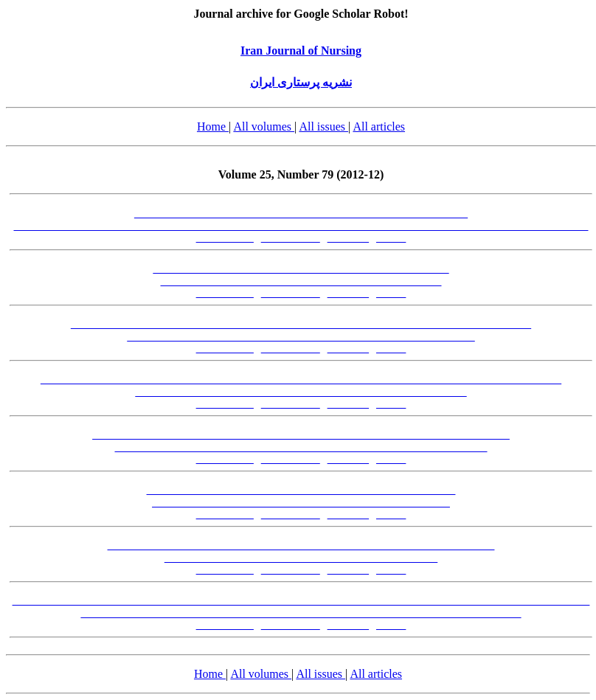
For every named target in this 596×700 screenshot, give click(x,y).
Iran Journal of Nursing (301, 51)
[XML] (391, 238)
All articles (379, 127)
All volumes (264, 127)
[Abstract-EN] (291, 238)
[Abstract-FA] (225, 238)
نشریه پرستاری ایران (301, 82)
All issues (323, 127)
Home (213, 127)
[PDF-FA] (349, 238)
